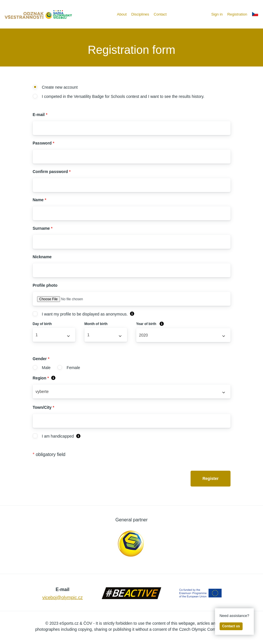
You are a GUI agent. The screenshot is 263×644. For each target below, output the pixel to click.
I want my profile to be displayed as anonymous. (80, 314)
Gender (41, 359)
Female (69, 368)
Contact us (231, 626)
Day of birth (42, 324)
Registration (237, 14)
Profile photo (45, 285)
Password (44, 143)
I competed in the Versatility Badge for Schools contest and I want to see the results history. (119, 96)
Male (42, 368)
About (122, 14)
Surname (43, 228)
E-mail (40, 115)
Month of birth (96, 324)
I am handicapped (53, 436)
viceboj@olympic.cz (63, 598)
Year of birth (150, 324)
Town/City (44, 407)
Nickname (42, 257)
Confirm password (52, 172)
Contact (160, 14)
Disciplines (140, 14)
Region (44, 378)
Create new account (55, 87)
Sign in (217, 14)
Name (40, 200)
